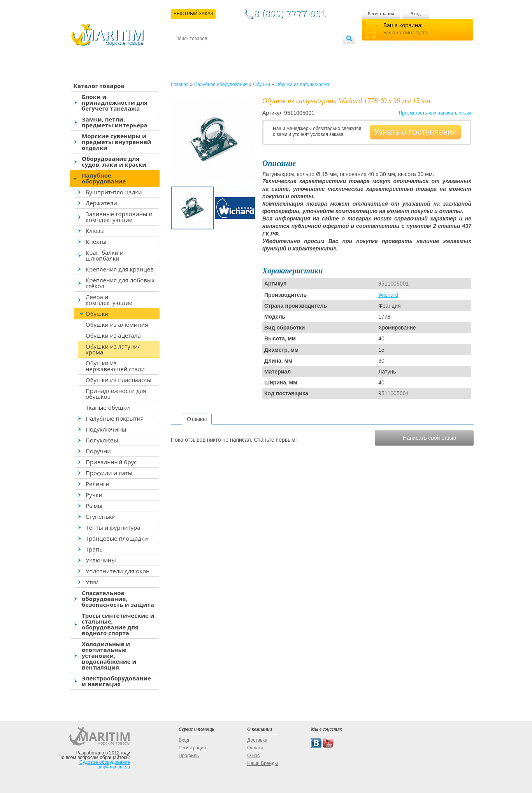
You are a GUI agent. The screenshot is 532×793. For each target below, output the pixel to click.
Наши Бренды (262, 763)
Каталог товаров (99, 86)
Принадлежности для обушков (116, 394)
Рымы (94, 506)
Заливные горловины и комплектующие (119, 217)
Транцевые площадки (117, 538)
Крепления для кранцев (120, 269)
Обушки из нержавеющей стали (115, 366)
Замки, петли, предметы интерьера (115, 122)
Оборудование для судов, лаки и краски (114, 161)
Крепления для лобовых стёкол (120, 283)
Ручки (94, 495)
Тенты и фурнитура (113, 527)
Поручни (98, 451)
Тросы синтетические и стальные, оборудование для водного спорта (118, 624)
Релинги (97, 484)
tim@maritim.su (114, 767)
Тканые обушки (108, 407)
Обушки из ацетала (113, 335)
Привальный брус (111, 462)
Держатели (101, 203)
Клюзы (95, 231)
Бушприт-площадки (114, 192)
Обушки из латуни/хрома (113, 349)
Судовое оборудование (105, 762)
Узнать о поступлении (415, 132)
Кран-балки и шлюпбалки (105, 255)
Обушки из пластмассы (119, 380)
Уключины (101, 560)
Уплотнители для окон (118, 571)
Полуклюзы (102, 440)
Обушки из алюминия (117, 324)
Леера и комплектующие (109, 300)
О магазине (269, 51)
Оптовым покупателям (318, 51)
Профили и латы (109, 473)
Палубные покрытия (115, 418)
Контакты (184, 51)
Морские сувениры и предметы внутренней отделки (117, 142)
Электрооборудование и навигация (116, 681)
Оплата (240, 51)
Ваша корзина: (403, 25)
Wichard (388, 295)
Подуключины (106, 429)
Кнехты (96, 241)
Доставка (214, 51)
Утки (92, 582)
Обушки (97, 314)
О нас (253, 756)
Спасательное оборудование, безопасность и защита (118, 599)
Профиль (189, 756)
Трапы (95, 549)
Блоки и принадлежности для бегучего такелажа (115, 102)
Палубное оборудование (104, 178)
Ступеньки (101, 516)
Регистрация (381, 13)
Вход (416, 13)
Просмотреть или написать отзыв (435, 113)
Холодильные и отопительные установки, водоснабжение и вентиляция (109, 656)
